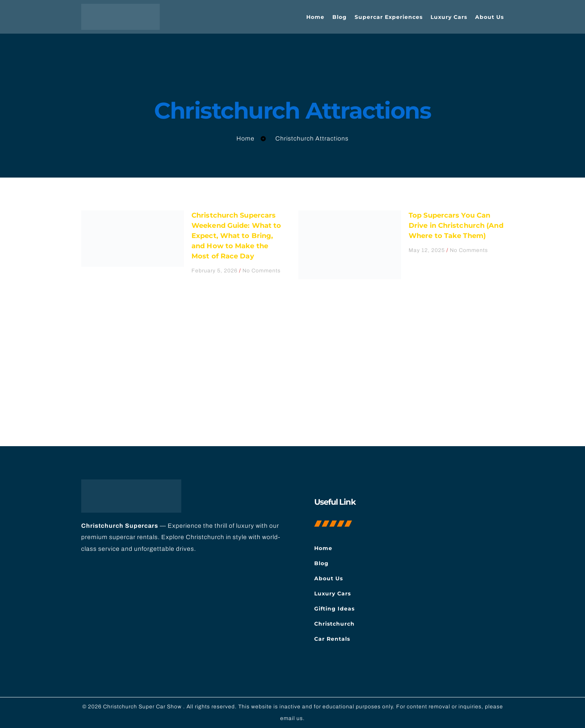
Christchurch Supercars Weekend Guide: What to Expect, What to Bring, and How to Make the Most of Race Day (236, 236)
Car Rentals (332, 639)
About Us (489, 17)
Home (315, 17)
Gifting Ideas (334, 609)
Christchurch (334, 624)
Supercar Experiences (389, 17)
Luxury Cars (449, 17)
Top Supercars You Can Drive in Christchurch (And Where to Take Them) (456, 226)
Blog (340, 17)
